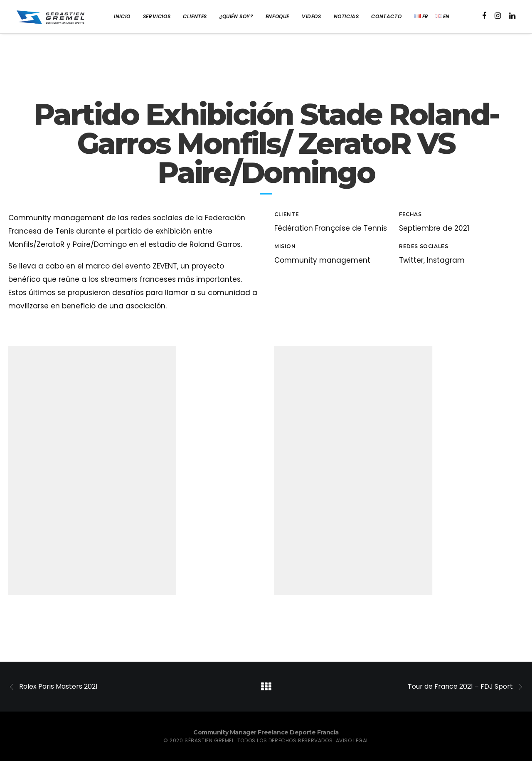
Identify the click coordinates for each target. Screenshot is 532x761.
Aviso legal (352, 740)
